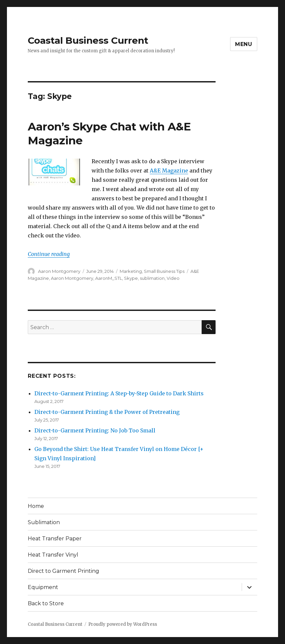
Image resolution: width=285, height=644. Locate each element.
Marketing (131, 271)
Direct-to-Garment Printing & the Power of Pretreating (107, 412)
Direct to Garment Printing (63, 571)
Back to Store (46, 603)
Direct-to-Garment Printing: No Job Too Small (95, 430)
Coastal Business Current (88, 40)
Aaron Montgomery (59, 271)
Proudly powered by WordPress (123, 624)
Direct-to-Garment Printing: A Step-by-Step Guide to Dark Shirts (119, 393)
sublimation (152, 278)
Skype (131, 278)
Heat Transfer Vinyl (53, 555)
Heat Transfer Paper (55, 539)
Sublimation (44, 522)
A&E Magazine (169, 171)
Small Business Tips (164, 271)
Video (173, 278)
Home (36, 506)
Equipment (43, 587)
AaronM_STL (109, 278)
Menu (244, 44)
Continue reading (49, 254)
